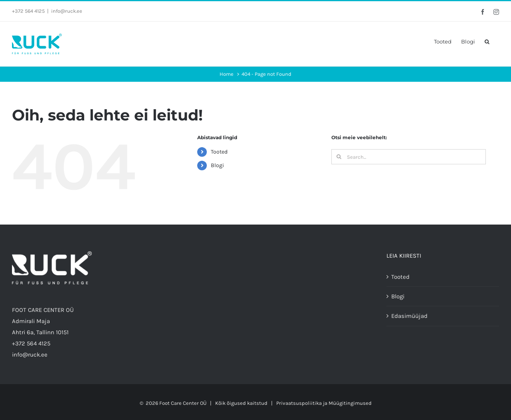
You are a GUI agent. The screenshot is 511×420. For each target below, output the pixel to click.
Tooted (219, 152)
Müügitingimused (350, 403)
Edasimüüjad (409, 316)
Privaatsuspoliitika (299, 403)
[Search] (339, 157)
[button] (487, 41)
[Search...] (409, 157)
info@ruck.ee (67, 11)
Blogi (217, 165)
